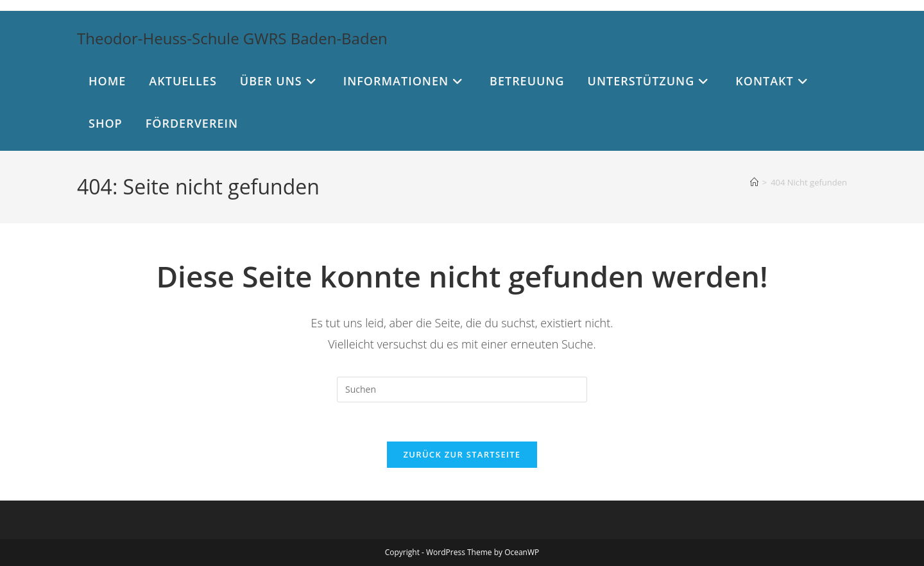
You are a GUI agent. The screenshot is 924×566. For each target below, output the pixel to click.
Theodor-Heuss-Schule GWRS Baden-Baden (232, 38)
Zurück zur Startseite (462, 454)
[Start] (754, 182)
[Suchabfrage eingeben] (462, 390)
